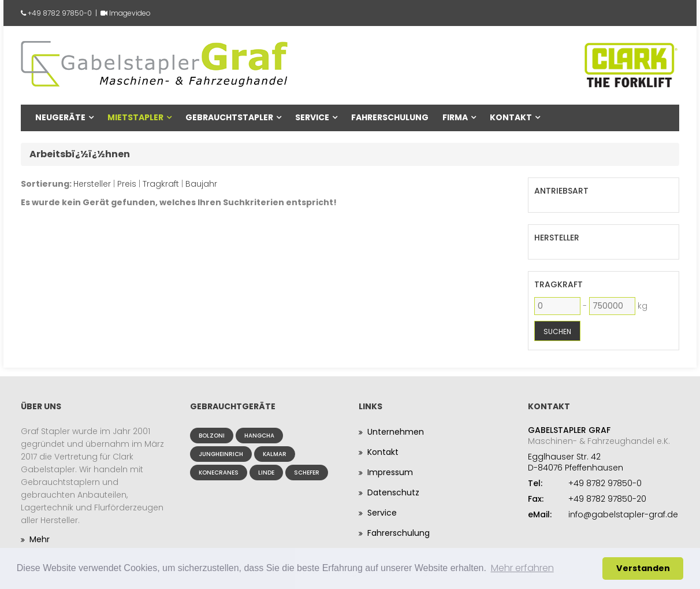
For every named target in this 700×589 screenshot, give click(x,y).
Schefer (307, 473)
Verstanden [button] (643, 568)
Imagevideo (130, 13)
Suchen (557, 331)
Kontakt (511, 117)
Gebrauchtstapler (229, 117)
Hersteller (92, 184)
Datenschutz (393, 492)
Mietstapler (135, 117)
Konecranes (219, 473)
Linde (266, 473)
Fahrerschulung (390, 117)
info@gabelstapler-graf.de (623, 514)
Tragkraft (161, 184)
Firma (455, 117)
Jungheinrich (221, 454)
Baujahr (201, 184)
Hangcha (259, 436)
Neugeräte (60, 117)
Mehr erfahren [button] (522, 568)
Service (312, 117)
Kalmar (275, 454)
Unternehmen (396, 432)
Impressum (390, 472)
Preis (127, 184)
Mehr (40, 539)
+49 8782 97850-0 (60, 13)
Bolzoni (212, 436)
